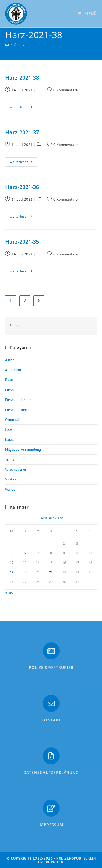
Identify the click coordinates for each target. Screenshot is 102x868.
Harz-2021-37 (22, 132)
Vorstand (11, 479)
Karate (10, 440)
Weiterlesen (24, 106)
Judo (9, 429)
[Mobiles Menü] (87, 14)
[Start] (7, 45)
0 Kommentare (65, 90)
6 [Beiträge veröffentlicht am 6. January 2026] (25, 553)
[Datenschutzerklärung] (51, 756)
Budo (9, 380)
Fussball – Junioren (19, 410)
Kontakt (51, 720)
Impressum (51, 825)
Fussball (11, 390)
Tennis (10, 459)
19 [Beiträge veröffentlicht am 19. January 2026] (12, 572)
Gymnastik (13, 420)
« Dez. (10, 593)
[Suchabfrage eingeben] (51, 326)
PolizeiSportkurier (51, 667)
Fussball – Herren (18, 400)
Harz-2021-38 (22, 78)
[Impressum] (51, 808)
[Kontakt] (51, 703)
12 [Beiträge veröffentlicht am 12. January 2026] (12, 563)
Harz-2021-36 (22, 187)
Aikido (10, 360)
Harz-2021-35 (22, 242)
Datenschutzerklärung (51, 772)
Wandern (12, 489)
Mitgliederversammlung (23, 449)
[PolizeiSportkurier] (51, 651)
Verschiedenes (16, 469)
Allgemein (13, 370)
